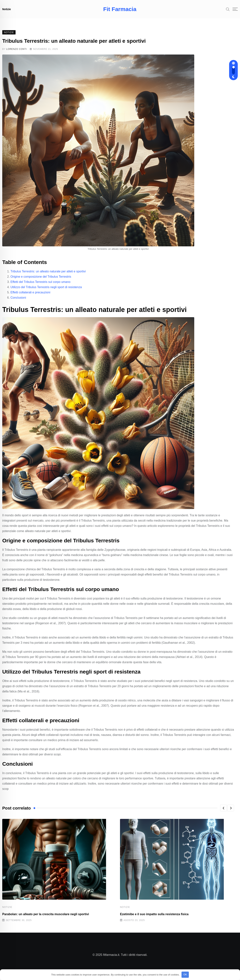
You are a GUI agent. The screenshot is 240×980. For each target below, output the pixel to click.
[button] (223, 812)
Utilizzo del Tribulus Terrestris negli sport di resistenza (46, 291)
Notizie (7, 9)
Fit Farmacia (120, 9)
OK (185, 974)
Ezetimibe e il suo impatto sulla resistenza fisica (154, 918)
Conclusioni (18, 301)
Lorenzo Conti (17, 53)
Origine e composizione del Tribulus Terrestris (41, 280)
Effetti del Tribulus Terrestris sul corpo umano (40, 286)
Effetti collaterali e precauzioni (30, 296)
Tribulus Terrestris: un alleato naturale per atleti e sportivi (48, 275)
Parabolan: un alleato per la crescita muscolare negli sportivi (46, 918)
